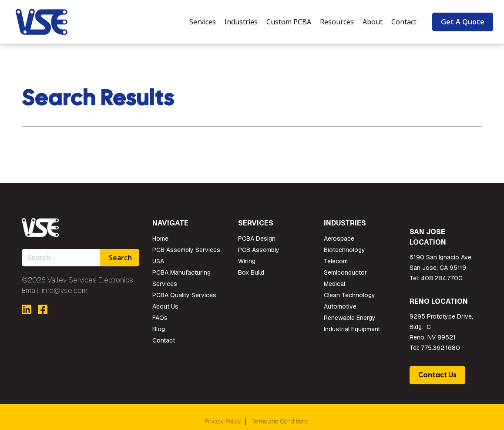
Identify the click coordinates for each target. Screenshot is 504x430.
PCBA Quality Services (184, 295)
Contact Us (437, 375)
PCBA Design (257, 239)
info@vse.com (65, 291)
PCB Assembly (259, 250)
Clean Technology (349, 295)
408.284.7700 (442, 278)
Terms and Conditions (280, 421)
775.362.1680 (440, 348)
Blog (159, 329)
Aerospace (339, 239)
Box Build (251, 272)
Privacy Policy (223, 421)
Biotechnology (344, 250)
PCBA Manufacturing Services (181, 278)
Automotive (340, 306)
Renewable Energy (350, 318)
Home (160, 239)
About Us (165, 306)
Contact (164, 340)
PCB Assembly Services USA (186, 255)
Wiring (247, 261)
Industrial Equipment (352, 329)
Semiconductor (345, 272)
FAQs (160, 318)
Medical (334, 284)
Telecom (336, 261)
